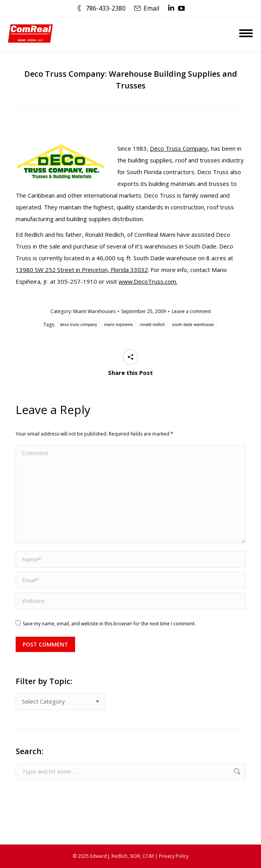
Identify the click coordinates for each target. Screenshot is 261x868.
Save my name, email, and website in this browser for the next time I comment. (109, 624)
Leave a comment (191, 311)
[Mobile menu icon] (246, 33)
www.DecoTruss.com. (148, 281)
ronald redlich (152, 325)
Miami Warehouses (94, 311)
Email (151, 8)
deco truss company (78, 325)
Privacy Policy (174, 856)
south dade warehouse (193, 325)
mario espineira (118, 325)
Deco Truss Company (179, 148)
